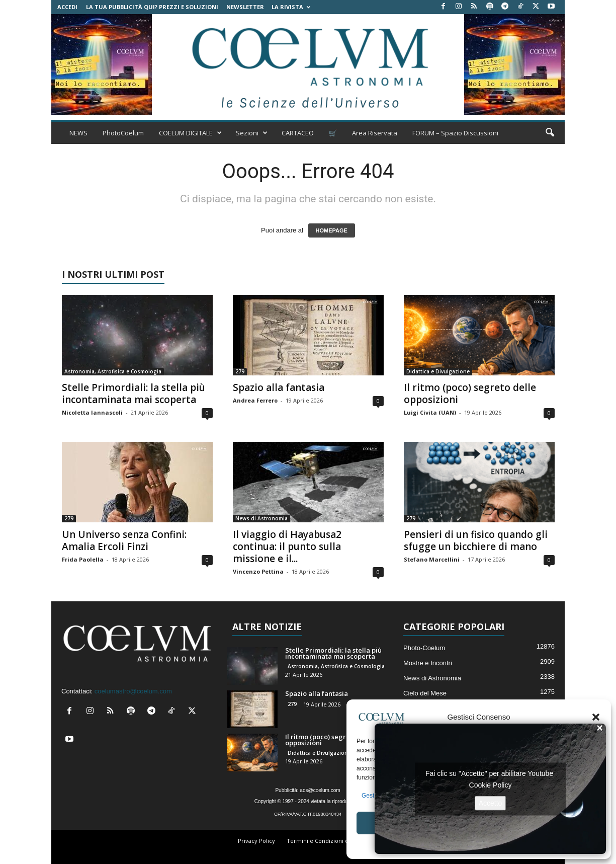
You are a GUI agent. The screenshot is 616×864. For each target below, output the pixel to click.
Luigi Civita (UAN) (430, 412)
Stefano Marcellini (432, 559)
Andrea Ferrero (255, 400)
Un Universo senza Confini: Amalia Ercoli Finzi (124, 540)
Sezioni (252, 133)
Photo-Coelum (424, 648)
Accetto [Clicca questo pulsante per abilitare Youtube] (491, 803)
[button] (596, 717)
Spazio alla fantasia (279, 387)
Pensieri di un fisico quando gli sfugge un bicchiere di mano (476, 540)
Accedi (67, 7)
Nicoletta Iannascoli (92, 412)
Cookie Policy (491, 784)
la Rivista (291, 7)
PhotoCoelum (123, 133)
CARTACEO (298, 133)
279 (240, 371)
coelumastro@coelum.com (133, 691)
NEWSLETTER (245, 7)
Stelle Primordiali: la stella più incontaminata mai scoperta (134, 394)
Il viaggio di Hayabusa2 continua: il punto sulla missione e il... (287, 546)
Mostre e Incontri (428, 663)
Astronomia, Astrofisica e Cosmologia (113, 371)
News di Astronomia (261, 518)
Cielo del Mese (425, 693)
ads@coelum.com (320, 790)
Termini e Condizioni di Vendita (329, 841)
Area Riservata (375, 133)
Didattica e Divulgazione (438, 371)
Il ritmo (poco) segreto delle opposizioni (470, 394)
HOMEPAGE (332, 230)
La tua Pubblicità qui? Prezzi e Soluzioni (152, 7)
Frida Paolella (83, 559)
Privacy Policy (256, 841)
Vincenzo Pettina (258, 571)
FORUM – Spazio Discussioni (455, 133)
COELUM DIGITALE (190, 133)
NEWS (78, 133)
